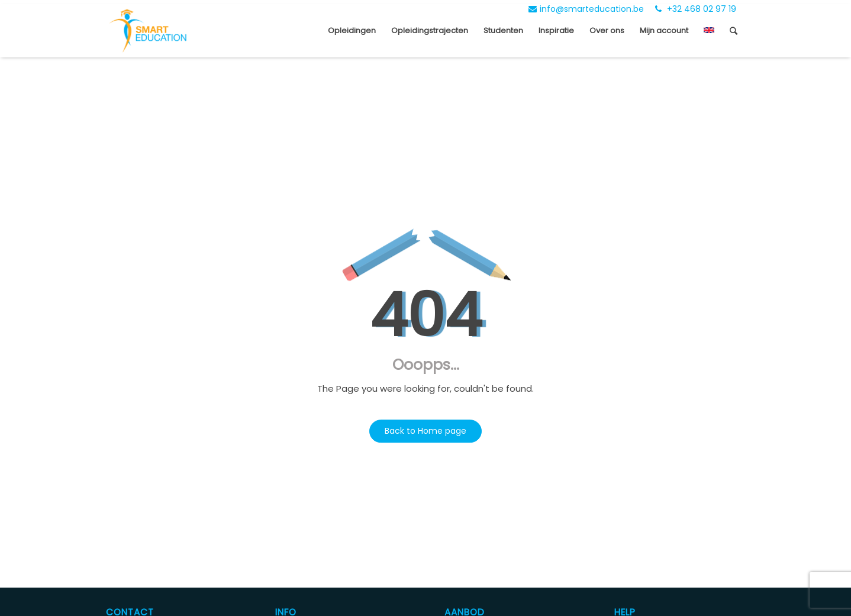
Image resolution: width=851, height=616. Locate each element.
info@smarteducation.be (586, 9)
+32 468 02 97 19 (696, 9)
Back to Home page (425, 431)
